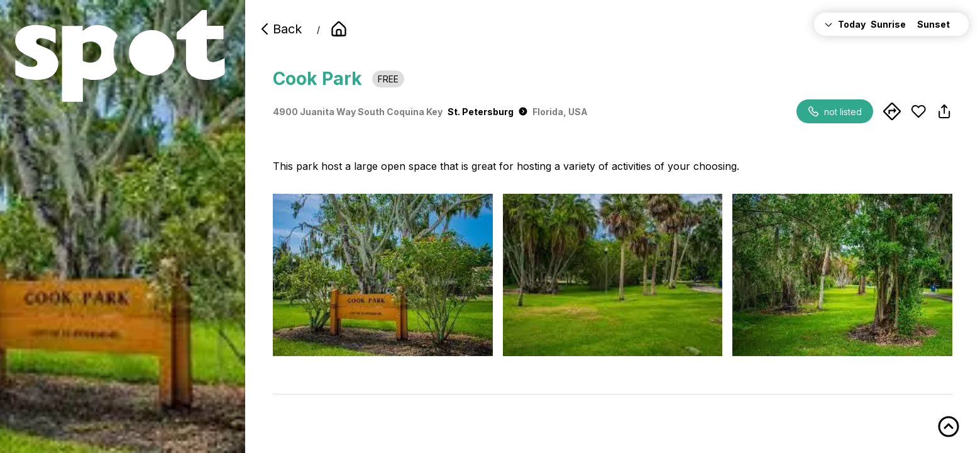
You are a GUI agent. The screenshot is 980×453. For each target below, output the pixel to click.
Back (280, 29)
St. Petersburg (487, 112)
